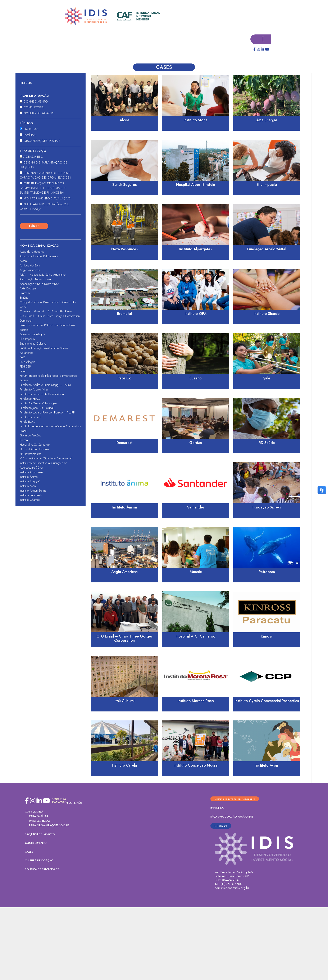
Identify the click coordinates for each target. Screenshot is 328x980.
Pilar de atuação (34, 96)
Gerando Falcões (30, 435)
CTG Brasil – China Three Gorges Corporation (50, 316)
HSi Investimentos (31, 454)
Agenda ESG (31, 157)
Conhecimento (34, 101)
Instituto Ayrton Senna (33, 491)
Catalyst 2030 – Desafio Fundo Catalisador (48, 302)
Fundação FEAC (30, 399)
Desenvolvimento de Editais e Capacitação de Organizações (45, 175)
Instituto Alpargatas (31, 472)
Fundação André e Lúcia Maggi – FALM (45, 385)
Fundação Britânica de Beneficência (42, 394)
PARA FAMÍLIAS (38, 816)
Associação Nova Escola (35, 279)
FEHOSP (25, 366)
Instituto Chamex (30, 500)
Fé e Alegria (27, 362)
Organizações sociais (40, 141)
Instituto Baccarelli (31, 495)
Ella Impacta (27, 339)
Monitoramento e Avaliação (45, 198)
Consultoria (32, 107)
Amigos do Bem (30, 265)
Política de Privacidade (42, 869)
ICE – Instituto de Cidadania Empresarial (46, 458)
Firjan (23, 371)
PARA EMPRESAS (40, 821)
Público (26, 123)
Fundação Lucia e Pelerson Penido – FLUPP (47, 412)
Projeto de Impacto (37, 113)
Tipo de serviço (33, 151)
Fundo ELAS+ (28, 422)
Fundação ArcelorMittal (34, 389)
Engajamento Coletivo (33, 344)
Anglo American (30, 270)
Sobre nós (75, 803)
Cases (29, 852)
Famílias (28, 135)
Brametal (25, 293)
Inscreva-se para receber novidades (235, 799)
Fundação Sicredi (30, 417)
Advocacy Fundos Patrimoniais (39, 256)
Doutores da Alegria (32, 334)
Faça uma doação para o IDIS (232, 817)
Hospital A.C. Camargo (35, 445)
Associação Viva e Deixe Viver (39, 284)
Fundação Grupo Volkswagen (38, 403)
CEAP (24, 307)
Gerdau (24, 440)
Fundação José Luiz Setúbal (37, 408)
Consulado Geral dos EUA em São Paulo (46, 311)
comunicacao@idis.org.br (232, 888)
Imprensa (217, 808)
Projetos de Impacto (40, 834)
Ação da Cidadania (32, 252)
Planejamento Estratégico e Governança (44, 207)
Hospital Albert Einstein (34, 449)
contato (221, 826)
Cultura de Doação (39, 860)
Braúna (24, 298)
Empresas (29, 129)
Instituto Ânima (29, 477)
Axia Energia (28, 288)
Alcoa (23, 261)
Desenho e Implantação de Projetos (43, 165)
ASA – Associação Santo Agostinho (43, 275)
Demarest (26, 321)
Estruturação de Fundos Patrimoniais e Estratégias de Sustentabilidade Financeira (43, 188)
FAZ (22, 357)
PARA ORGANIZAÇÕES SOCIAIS (49, 825)
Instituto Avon (28, 486)
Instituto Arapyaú (30, 481)
